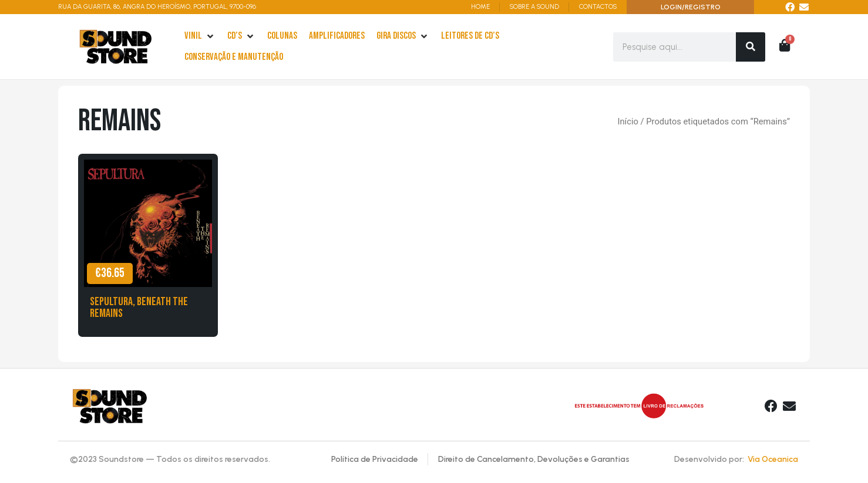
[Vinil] (200, 36)
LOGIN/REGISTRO (691, 7)
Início (628, 121)
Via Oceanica (773, 459)
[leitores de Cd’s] (470, 36)
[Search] (751, 47)
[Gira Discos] (403, 36)
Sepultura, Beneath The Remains (139, 308)
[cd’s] (241, 36)
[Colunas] (282, 36)
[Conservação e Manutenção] (234, 58)
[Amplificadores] (337, 36)
